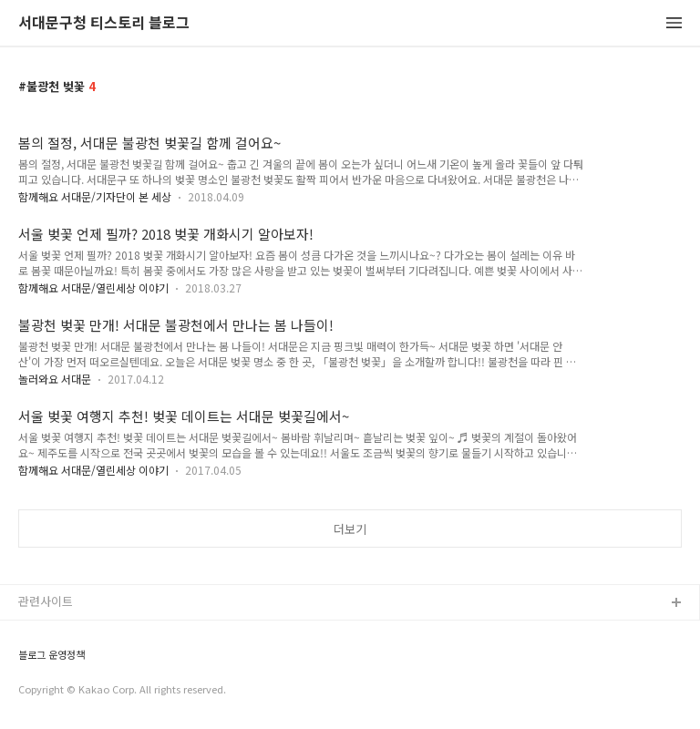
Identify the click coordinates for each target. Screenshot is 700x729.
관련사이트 (46, 601)
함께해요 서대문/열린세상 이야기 (93, 287)
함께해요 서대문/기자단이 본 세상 (95, 196)
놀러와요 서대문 (55, 379)
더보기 (350, 529)
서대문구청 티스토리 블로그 (104, 23)
